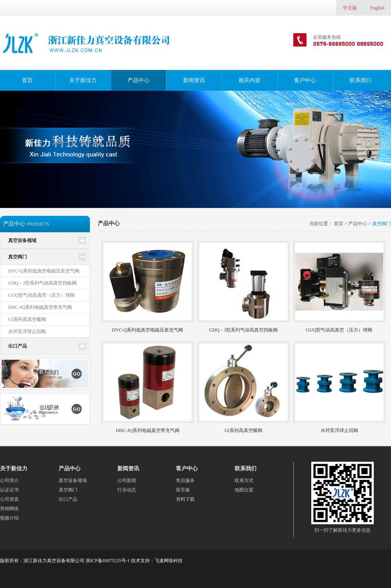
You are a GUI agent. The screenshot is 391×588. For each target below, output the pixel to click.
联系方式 (244, 480)
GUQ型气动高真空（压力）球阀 (41, 295)
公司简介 (9, 480)
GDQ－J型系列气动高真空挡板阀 (42, 283)
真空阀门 (18, 257)
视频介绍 (9, 518)
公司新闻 (127, 480)
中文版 (350, 8)
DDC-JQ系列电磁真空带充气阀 (40, 307)
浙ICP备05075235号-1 (108, 561)
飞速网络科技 (169, 561)
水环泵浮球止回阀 (27, 332)
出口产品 (18, 346)
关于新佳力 (83, 80)
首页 (27, 80)
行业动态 (127, 490)
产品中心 (138, 80)
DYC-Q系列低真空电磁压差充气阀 (44, 271)
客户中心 (305, 80)
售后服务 (185, 480)
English (378, 8)
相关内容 (249, 80)
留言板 (183, 490)
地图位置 (244, 490)
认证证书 (9, 490)
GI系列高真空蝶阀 (27, 319)
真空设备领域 (22, 240)
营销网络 (9, 509)
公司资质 (9, 499)
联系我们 (361, 80)
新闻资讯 (194, 80)
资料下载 (185, 499)
